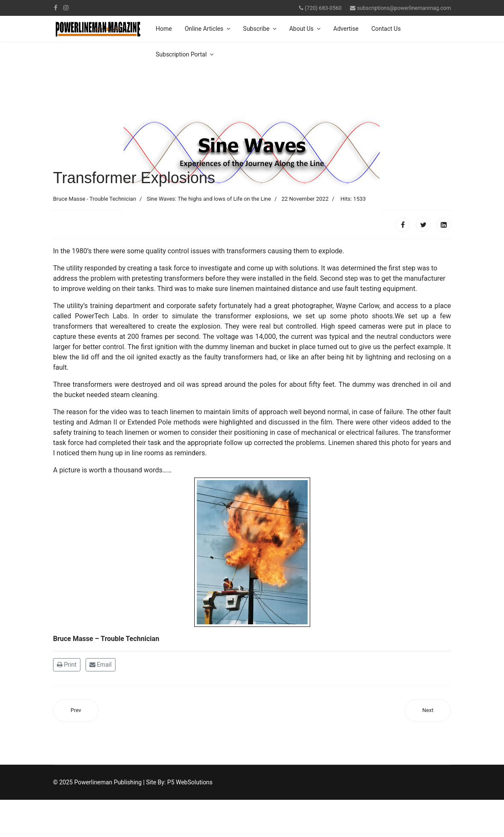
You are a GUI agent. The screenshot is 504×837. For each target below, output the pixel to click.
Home (164, 29)
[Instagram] (66, 8)
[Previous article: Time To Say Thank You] (76, 711)
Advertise (346, 29)
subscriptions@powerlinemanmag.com (404, 8)
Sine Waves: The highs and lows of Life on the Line (209, 199)
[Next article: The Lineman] (428, 711)
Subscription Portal (181, 54)
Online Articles (204, 29)
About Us (301, 29)
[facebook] (56, 8)
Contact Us (386, 29)
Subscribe (256, 29)
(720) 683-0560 (323, 8)
